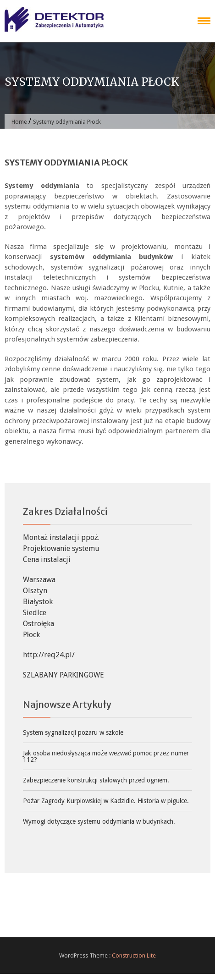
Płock (31, 635)
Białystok (38, 602)
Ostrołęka (39, 624)
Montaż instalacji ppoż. (61, 537)
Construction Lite (134, 955)
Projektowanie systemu (61, 548)
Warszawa (39, 580)
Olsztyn (35, 591)
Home (19, 122)
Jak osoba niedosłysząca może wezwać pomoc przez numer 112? (106, 756)
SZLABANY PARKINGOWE (63, 675)
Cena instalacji (47, 559)
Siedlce (35, 613)
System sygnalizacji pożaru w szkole (73, 732)
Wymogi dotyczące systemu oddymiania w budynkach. (99, 821)
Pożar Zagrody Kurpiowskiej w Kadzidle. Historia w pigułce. (106, 801)
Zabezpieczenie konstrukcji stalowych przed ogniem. (96, 780)
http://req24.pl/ (49, 655)
